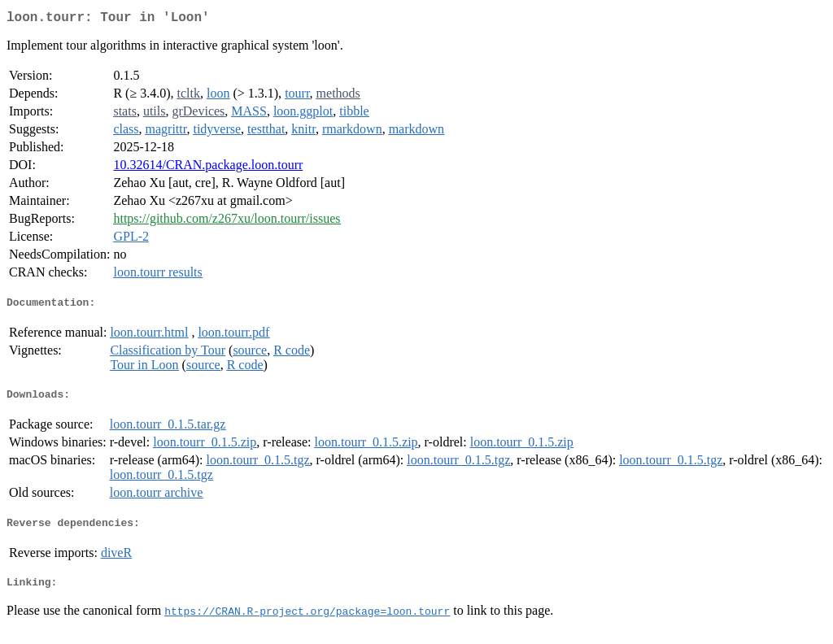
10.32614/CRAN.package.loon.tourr (208, 168)
